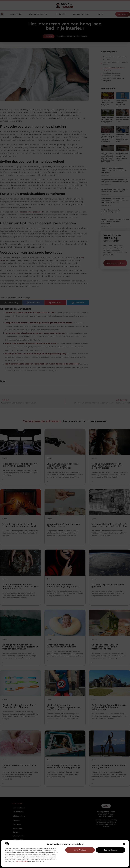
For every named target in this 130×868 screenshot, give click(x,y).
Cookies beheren (111, 850)
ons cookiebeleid (22, 861)
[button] (124, 844)
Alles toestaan (80, 850)
